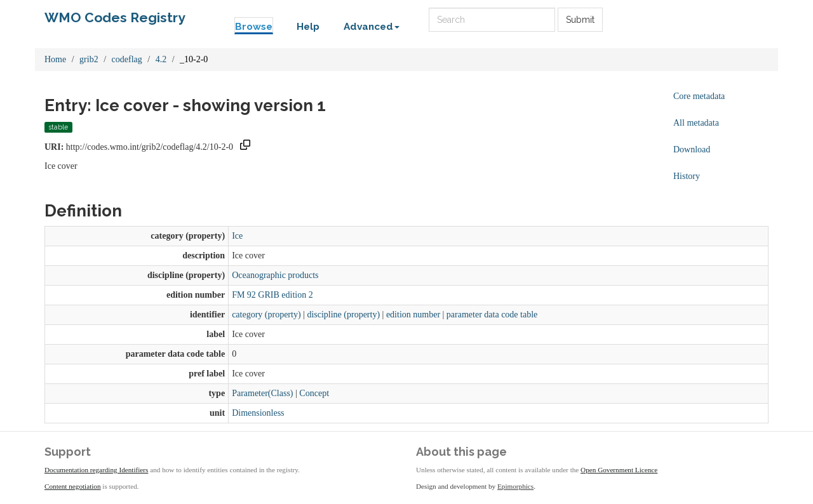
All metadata (696, 123)
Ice (237, 236)
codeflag (127, 59)
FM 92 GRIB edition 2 (272, 295)
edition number (413, 315)
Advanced (372, 27)
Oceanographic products (275, 275)
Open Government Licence (619, 470)
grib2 (89, 59)
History (687, 176)
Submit (580, 20)
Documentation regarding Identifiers (96, 470)
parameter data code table (492, 315)
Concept (314, 393)
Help (308, 27)
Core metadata (699, 96)
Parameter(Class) (262, 393)
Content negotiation (73, 486)
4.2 (161, 59)
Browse (254, 27)
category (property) (266, 315)
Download (692, 149)
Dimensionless (258, 413)
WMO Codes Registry (115, 17)
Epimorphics (515, 486)
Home (55, 59)
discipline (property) (343, 315)
